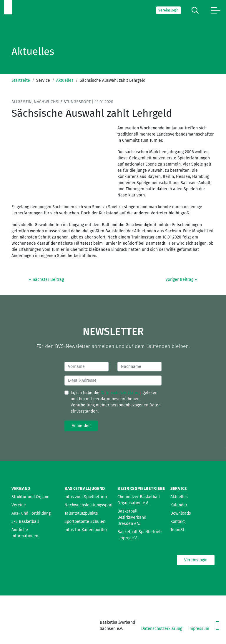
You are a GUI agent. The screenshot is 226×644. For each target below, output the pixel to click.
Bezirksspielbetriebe (141, 489)
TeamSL (178, 530)
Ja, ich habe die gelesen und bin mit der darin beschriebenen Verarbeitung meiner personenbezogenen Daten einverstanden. (116, 402)
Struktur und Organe (30, 497)
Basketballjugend (85, 489)
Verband (21, 489)
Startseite (21, 80)
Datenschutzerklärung (121, 393)
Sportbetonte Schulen (85, 522)
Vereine (19, 505)
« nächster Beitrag (46, 280)
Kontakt (178, 522)
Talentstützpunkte (81, 513)
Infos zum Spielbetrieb (86, 497)
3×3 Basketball (25, 522)
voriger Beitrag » (181, 280)
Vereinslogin (168, 10)
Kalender (179, 505)
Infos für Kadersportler (86, 530)
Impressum (199, 629)
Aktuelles (65, 80)
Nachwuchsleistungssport (89, 505)
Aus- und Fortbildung (31, 513)
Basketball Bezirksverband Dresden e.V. (132, 517)
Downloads (181, 513)
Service (179, 489)
